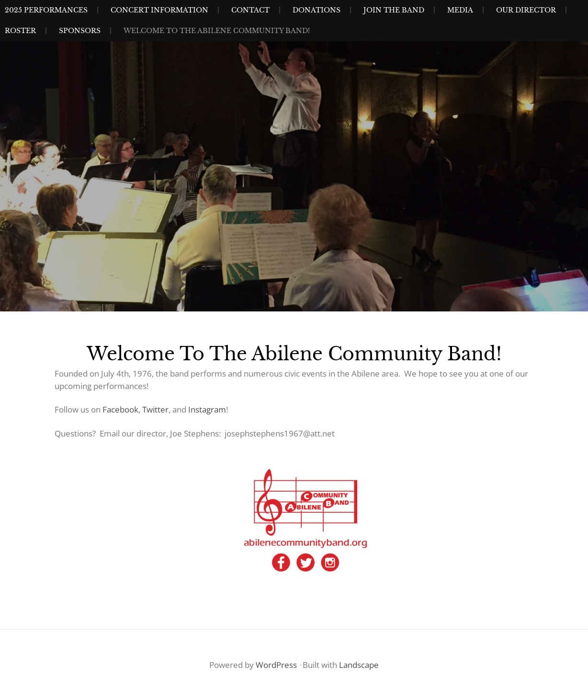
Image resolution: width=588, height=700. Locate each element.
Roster (20, 31)
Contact (250, 10)
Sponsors (80, 31)
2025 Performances (46, 10)
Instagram (207, 409)
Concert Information (159, 10)
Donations (317, 10)
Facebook (120, 409)
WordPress (276, 665)
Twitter (155, 409)
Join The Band (394, 10)
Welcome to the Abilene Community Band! (217, 31)
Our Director (526, 10)
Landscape (359, 665)
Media (460, 10)
